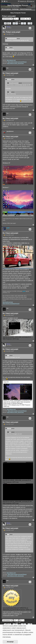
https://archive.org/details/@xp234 (11, 304)
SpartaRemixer (10, 131)
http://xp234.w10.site (8, 302)
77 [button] (29, 23)
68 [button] (14, 23)
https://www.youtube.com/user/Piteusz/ (17, 62)
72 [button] (25, 23)
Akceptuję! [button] (10, 642)
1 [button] (10, 23)
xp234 (8, 228)
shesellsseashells (12, 39)
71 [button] (22, 23)
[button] (5, 23)
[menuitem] (6, 1)
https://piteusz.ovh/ (11, 60)
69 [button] (17, 23)
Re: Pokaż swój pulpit (11, 32)
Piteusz (8, 27)
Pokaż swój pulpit (9, 16)
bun (8, 48)
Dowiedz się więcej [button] (18, 637)
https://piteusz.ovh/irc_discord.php (15, 63)
